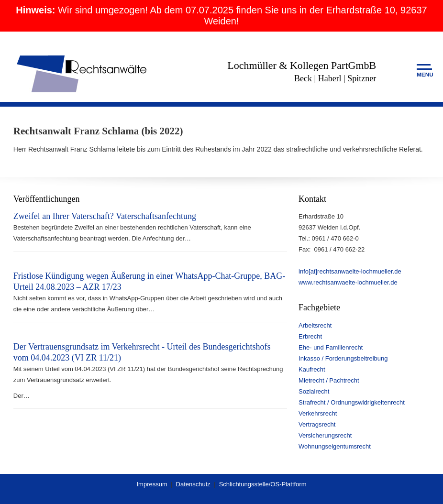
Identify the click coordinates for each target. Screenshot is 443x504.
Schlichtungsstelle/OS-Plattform (263, 484)
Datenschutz (193, 484)
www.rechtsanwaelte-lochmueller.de (348, 282)
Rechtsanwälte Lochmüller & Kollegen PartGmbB (83, 73)
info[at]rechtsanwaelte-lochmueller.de (350, 271)
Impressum (152, 484)
